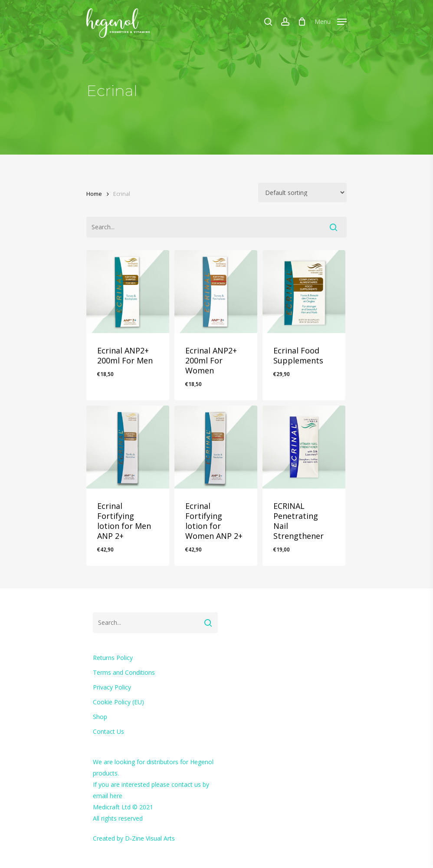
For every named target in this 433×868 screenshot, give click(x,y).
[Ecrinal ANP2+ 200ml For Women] (216, 292)
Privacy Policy (112, 687)
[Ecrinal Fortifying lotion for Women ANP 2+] (216, 447)
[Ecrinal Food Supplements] (304, 292)
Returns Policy (113, 658)
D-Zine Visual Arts (150, 838)
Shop (100, 717)
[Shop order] (302, 193)
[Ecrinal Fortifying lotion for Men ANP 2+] (128, 447)
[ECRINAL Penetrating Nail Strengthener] (304, 447)
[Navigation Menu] (331, 20)
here (116, 796)
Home (94, 194)
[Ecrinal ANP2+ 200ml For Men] (128, 292)
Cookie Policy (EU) (118, 702)
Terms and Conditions (124, 672)
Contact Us (108, 731)
